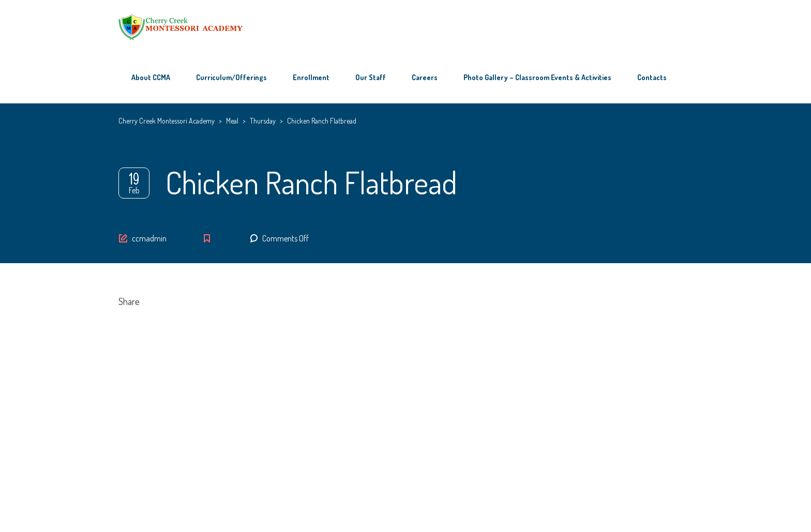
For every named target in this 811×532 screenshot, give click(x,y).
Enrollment (311, 77)
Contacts (652, 77)
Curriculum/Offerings (231, 77)
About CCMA (151, 77)
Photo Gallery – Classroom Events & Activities (537, 77)
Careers (425, 77)
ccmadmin (149, 238)
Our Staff (371, 77)
